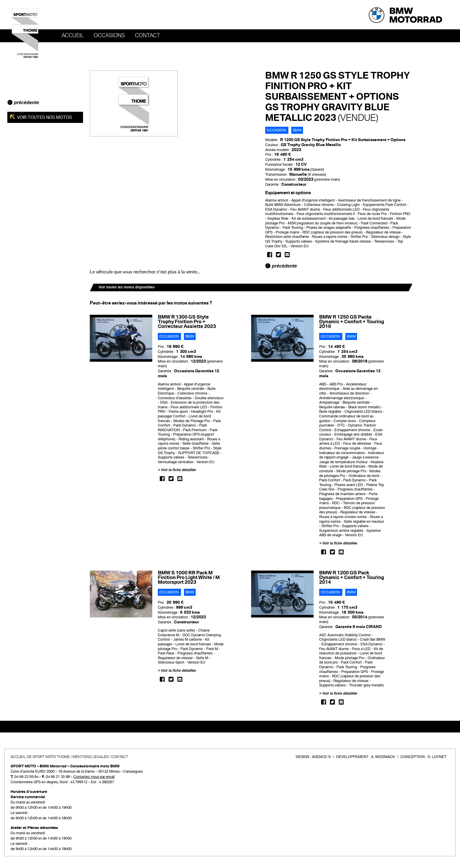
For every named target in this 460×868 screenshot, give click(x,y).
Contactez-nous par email (94, 777)
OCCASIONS (109, 35)
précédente (23, 103)
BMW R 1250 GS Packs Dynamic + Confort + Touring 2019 (352, 322)
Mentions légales (91, 757)
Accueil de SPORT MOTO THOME (40, 757)
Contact (148, 35)
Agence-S (321, 757)
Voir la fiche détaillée (179, 470)
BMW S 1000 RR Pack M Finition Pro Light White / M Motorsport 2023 (189, 577)
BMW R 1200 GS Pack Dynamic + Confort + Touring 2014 (352, 577)
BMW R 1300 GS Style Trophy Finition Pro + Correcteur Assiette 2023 (187, 322)
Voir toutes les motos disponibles (127, 287)
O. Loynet (437, 757)
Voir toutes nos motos (44, 117)
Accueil (73, 35)
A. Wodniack (383, 757)
